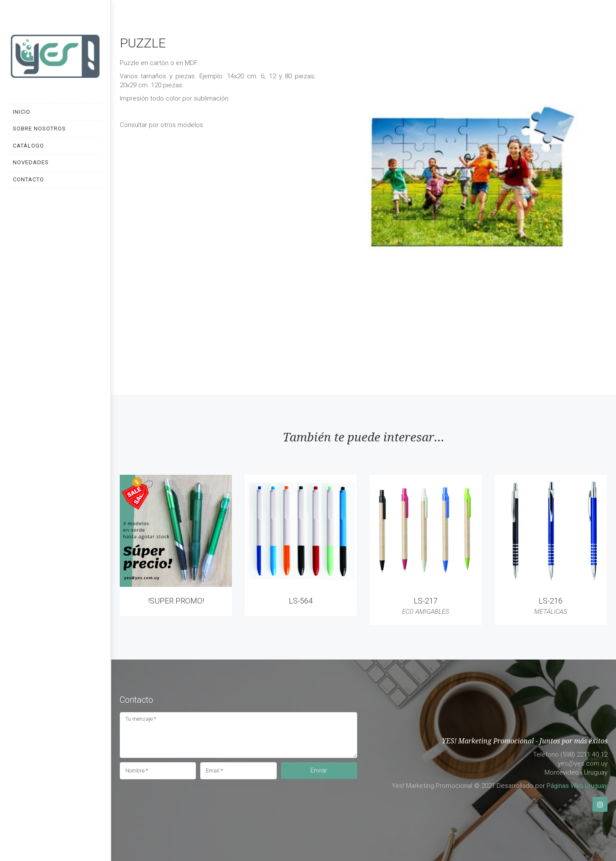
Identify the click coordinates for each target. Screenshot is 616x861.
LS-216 (551, 601)
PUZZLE (143, 43)
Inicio (22, 112)
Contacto (28, 179)
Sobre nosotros (39, 129)
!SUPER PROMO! (176, 601)
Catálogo (28, 146)
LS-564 (301, 601)
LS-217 (426, 601)
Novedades (31, 162)
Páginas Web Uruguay (577, 786)
